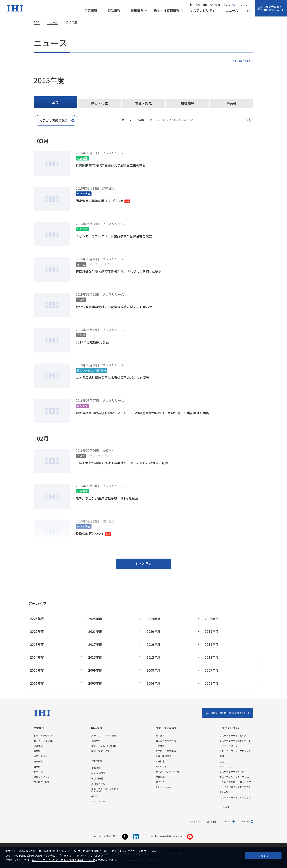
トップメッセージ (43, 735)
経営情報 (160, 746)
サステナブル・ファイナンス (234, 777)
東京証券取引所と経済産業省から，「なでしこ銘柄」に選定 (119, 271)
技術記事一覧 (98, 783)
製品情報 (114, 11)
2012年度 (153, 657)
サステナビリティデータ (232, 772)
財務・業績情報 (164, 756)
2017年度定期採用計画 (92, 342)
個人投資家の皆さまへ (167, 741)
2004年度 (153, 683)
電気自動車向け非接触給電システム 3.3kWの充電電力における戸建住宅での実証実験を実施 (142, 413)
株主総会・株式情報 (166, 751)
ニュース (232, 11)
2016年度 (153, 644)
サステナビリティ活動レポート (235, 741)
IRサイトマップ (163, 787)
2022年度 (37, 631)
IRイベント (161, 766)
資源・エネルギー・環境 (104, 735)
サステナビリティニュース (233, 735)
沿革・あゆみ (40, 756)
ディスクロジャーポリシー (169, 772)
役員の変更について (90, 534)
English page (240, 61)
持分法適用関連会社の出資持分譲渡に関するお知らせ (114, 307)
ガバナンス (225, 766)
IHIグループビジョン (44, 741)
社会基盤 (96, 741)
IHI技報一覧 (97, 778)
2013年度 (95, 657)
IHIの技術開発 (98, 773)
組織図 (37, 766)
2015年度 (212, 644)
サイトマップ (193, 821)
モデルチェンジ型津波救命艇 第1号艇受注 (107, 498)
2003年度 (212, 683)
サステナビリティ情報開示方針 (235, 787)
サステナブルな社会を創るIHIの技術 (105, 790)
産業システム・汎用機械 (104, 746)
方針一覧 (224, 792)
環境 (222, 756)
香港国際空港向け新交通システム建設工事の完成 (111, 165)
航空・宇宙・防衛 (100, 751)
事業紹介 (38, 751)
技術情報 (137, 11)
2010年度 (37, 670)
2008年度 (153, 670)
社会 (222, 761)
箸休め (95, 796)
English (243, 5)
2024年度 (153, 619)
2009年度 (95, 670)
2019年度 (212, 631)
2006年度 (37, 683)
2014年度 (37, 657)
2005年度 (95, 683)
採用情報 (215, 5)
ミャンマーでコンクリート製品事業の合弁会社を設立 (114, 236)
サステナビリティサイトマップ (235, 797)
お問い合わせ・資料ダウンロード (274, 8)
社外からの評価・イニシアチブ (235, 782)
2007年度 (212, 670)
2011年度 (212, 657)
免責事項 (160, 777)
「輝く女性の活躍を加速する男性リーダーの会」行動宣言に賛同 (122, 463)
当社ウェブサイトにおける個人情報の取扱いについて (64, 860)
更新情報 (96, 768)
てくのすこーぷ (99, 801)
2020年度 (153, 631)
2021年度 (95, 631)
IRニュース (161, 735)
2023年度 (212, 619)
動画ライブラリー (43, 777)
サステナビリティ (202, 11)
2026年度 (37, 619)
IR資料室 (160, 761)
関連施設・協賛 (42, 782)
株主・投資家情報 (167, 11)
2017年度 (95, 644)
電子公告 (160, 782)
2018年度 (37, 644)
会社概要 (38, 746)
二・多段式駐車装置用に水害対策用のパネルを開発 (112, 377)
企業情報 (91, 11)
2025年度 (95, 619)
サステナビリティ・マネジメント (236, 751)
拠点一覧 (38, 772)
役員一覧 (38, 761)
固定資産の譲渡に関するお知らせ (100, 201)
